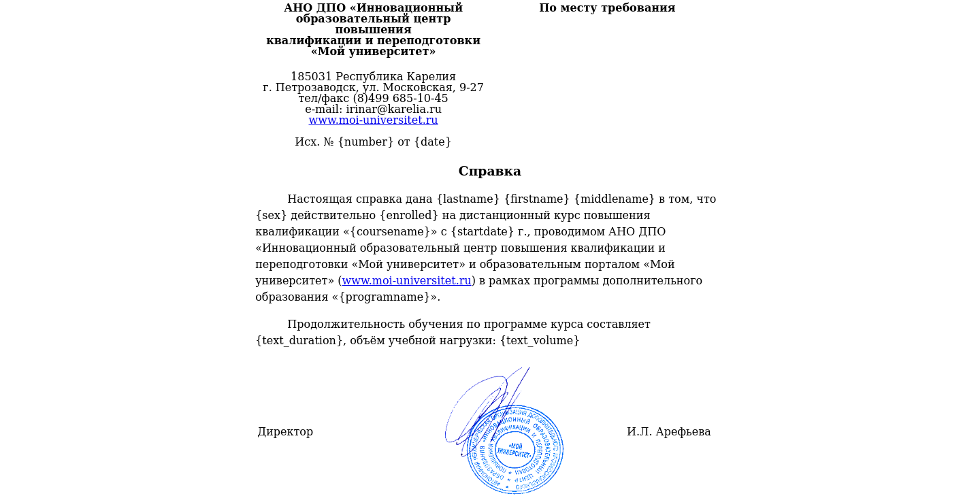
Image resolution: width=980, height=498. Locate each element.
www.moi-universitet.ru (373, 120)
